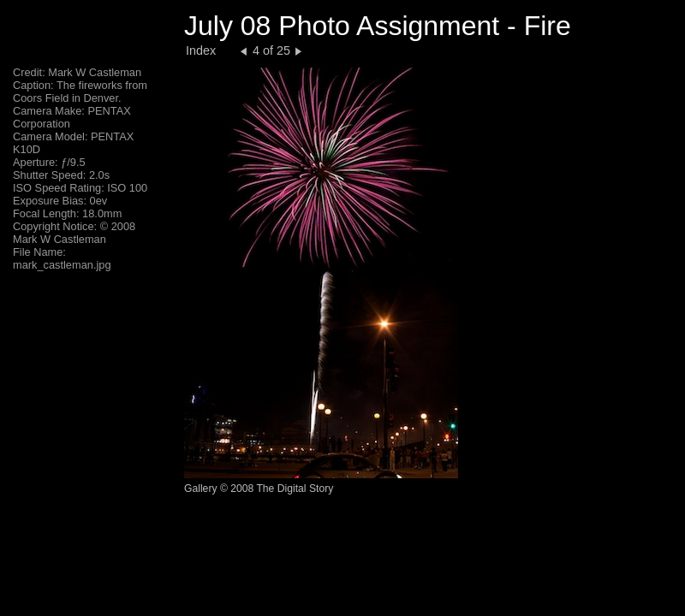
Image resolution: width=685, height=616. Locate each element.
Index (201, 50)
